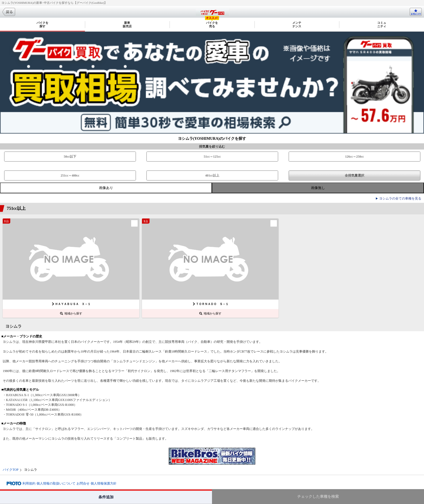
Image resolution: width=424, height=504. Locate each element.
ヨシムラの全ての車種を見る (400, 198)
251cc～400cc (70, 175)
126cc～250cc (354, 157)
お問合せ (83, 483)
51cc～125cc (212, 157)
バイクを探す (42, 24)
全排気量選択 (355, 175)
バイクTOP (11, 470)
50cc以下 (70, 157)
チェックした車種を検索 (318, 497)
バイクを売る (212, 24)
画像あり (106, 188)
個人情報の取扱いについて (56, 483)
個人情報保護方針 (104, 483)
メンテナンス (297, 24)
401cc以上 (212, 175)
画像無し (318, 188)
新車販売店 (127, 24)
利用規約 (29, 483)
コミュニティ (382, 24)
